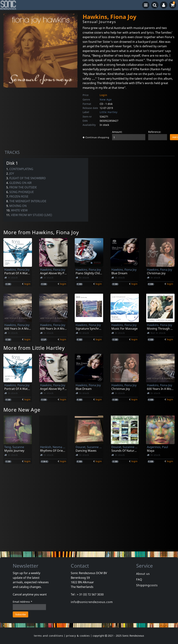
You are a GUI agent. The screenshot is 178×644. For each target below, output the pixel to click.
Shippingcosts (147, 585)
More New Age (22, 410)
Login (103, 95)
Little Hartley (109, 112)
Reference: (155, 132)
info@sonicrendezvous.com (92, 602)
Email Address (23, 602)
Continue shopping (96, 137)
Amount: (117, 132)
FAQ (139, 579)
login (27, 284)
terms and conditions (49, 636)
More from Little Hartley (34, 348)
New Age (106, 99)
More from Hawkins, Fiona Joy (41, 232)
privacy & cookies (78, 636)
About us (143, 574)
